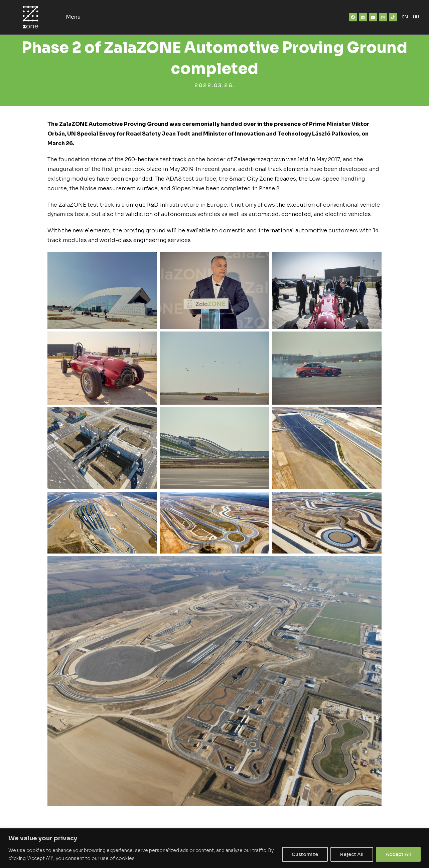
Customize (305, 854)
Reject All (352, 854)
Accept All (398, 854)
